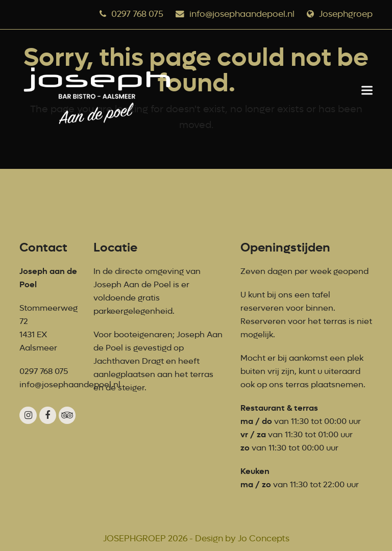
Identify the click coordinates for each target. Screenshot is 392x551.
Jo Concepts (264, 539)
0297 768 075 (137, 14)
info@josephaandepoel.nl (242, 14)
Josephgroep (346, 14)
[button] (367, 90)
